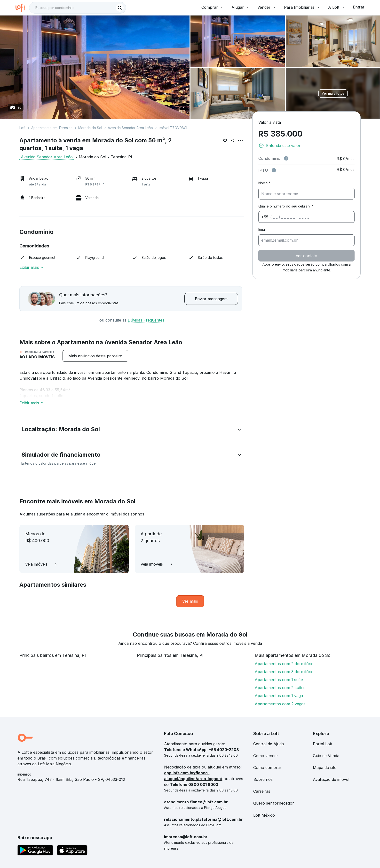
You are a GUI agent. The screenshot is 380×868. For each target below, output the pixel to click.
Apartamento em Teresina (52, 128)
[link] (190, 601)
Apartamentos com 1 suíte (279, 680)
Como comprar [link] (267, 768)
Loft (22, 128)
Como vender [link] (266, 756)
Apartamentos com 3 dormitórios (285, 672)
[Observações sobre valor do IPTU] (274, 170)
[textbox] (78, 8)
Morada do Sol (90, 128)
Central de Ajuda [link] (269, 744)
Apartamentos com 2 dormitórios (285, 664)
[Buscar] (120, 8)
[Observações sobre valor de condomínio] (286, 158)
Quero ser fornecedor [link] (274, 803)
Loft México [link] (264, 815)
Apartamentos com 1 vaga (279, 696)
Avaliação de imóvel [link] (331, 779)
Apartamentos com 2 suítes (280, 688)
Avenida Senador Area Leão (130, 128)
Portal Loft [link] (323, 744)
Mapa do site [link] (325, 768)
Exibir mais (32, 267)
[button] (132, 430)
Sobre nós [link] (263, 779)
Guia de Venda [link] (326, 756)
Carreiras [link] (262, 791)
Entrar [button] (359, 7)
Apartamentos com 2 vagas (280, 704)
